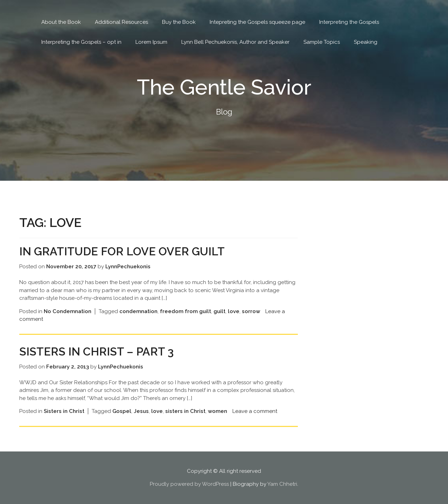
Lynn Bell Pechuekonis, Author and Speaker (235, 42)
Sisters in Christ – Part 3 (96, 351)
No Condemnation (68, 311)
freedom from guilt (185, 311)
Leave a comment (255, 411)
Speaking (366, 42)
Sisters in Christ (64, 411)
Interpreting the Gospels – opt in (81, 42)
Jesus (141, 411)
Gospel (122, 411)
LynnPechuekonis (128, 267)
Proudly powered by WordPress (189, 484)
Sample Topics (322, 42)
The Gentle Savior (224, 87)
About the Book (61, 22)
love (234, 311)
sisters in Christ (185, 411)
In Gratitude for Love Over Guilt (122, 251)
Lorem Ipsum (151, 42)
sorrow (251, 311)
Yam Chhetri (282, 484)
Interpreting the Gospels (349, 22)
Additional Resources (121, 22)
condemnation (138, 311)
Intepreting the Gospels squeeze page (257, 22)
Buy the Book (179, 22)
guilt (219, 311)
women (218, 411)
